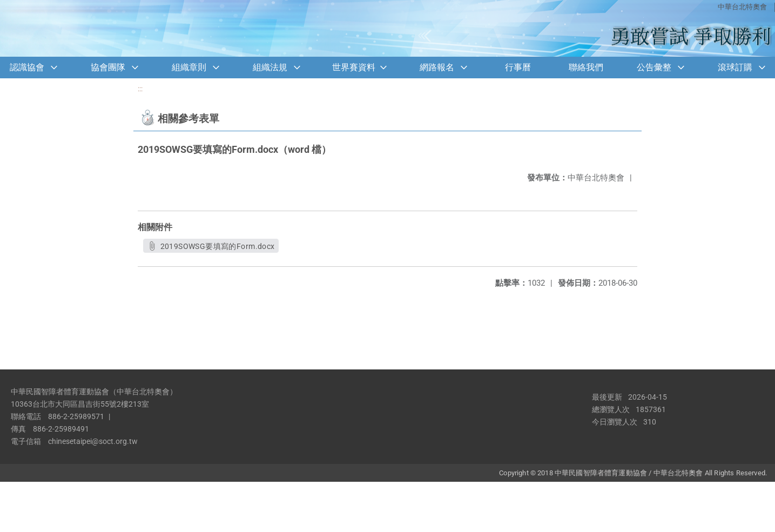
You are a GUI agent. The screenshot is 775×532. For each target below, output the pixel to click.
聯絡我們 (586, 67)
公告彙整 (654, 67)
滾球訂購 (735, 67)
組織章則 (189, 67)
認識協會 (27, 67)
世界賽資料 (354, 67)
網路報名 (437, 67)
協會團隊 (108, 67)
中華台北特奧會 (742, 7)
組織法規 (270, 67)
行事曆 (518, 67)
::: (140, 89)
